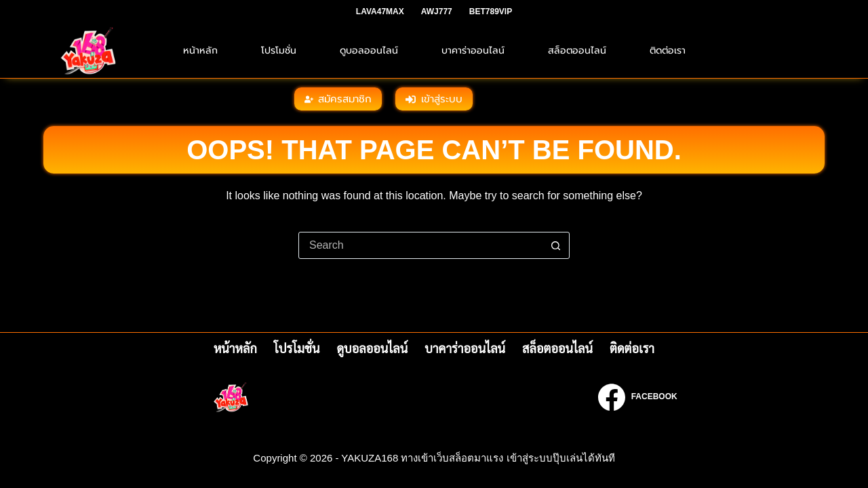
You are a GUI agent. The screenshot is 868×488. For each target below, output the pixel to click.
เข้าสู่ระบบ (434, 99)
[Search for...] (420, 245)
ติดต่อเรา (668, 50)
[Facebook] (637, 397)
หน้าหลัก (200, 50)
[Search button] (555, 245)
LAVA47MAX (380, 12)
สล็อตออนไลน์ (577, 50)
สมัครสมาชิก (338, 99)
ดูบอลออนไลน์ (369, 50)
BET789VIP (491, 12)
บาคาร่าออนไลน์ (473, 50)
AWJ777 (437, 12)
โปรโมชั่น (279, 50)
